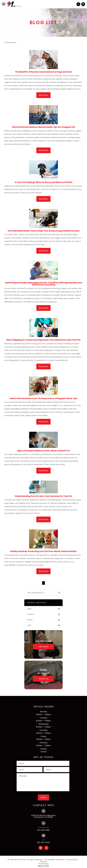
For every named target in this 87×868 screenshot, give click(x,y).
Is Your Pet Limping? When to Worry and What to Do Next (43, 182)
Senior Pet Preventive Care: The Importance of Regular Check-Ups (43, 398)
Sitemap (43, 862)
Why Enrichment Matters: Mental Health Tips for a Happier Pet (43, 127)
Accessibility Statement (54, 860)
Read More (43, 95)
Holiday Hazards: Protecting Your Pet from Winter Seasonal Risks (43, 551)
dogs (29, 609)
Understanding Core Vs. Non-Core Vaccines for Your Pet (43, 496)
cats (29, 625)
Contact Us (43, 679)
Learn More (43, 646)
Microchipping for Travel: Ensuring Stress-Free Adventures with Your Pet (43, 340)
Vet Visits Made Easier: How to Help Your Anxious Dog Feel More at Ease (43, 231)
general (31, 614)
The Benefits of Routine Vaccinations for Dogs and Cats (43, 72)
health (30, 620)
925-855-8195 (43, 830)
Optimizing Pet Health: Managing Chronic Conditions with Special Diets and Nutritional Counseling (43, 284)
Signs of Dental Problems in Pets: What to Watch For (43, 451)
